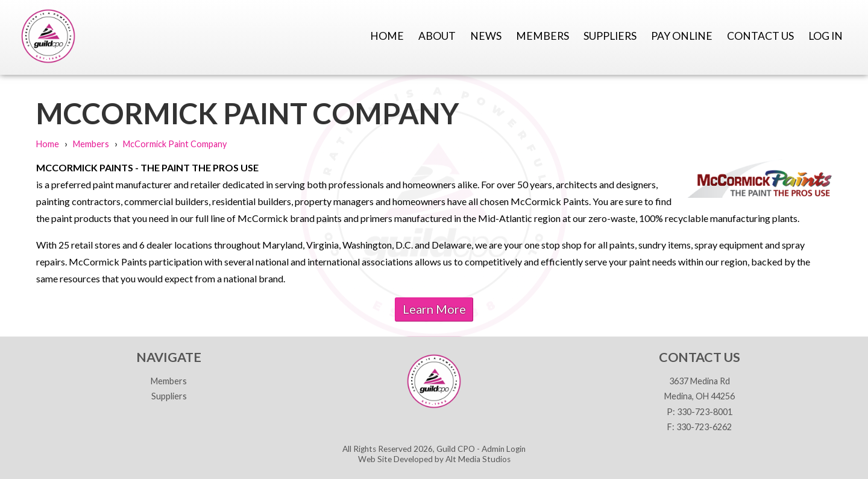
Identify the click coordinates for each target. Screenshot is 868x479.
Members (542, 36)
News (486, 36)
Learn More (434, 309)
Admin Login (504, 449)
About (437, 36)
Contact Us (760, 36)
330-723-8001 (705, 412)
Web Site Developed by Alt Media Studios (434, 459)
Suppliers (610, 36)
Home (387, 36)
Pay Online (682, 36)
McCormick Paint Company (175, 144)
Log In (826, 36)
